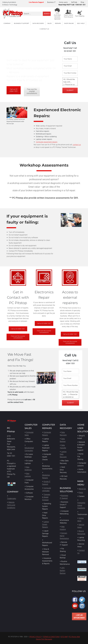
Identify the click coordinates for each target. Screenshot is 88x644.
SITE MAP (64, 637)
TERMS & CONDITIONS (51, 637)
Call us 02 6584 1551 (14, 90)
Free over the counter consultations (32, 91)
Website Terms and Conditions (11, 505)
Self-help (74, 2)
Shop (82, 2)
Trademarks (12, 499)
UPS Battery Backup (63, 571)
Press (81, 493)
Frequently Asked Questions (81, 505)
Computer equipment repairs (47, 142)
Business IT (51, 2)
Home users (63, 2)
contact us (77, 145)
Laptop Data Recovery (63, 454)
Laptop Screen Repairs (46, 524)
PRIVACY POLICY (36, 637)
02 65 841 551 (70, 51)
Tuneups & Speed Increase (46, 497)
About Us (82, 489)
